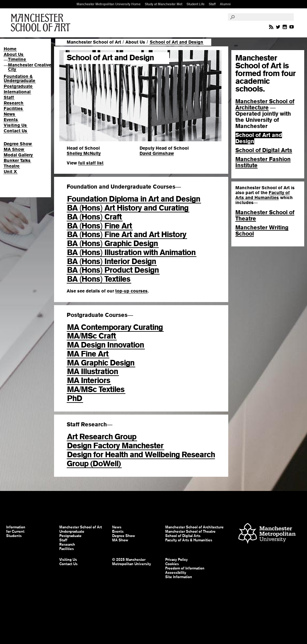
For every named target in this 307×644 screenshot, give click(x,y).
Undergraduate (72, 531)
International (17, 92)
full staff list (91, 163)
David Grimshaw (157, 153)
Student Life (196, 4)
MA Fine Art (88, 354)
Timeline (17, 59)
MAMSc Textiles (96, 389)
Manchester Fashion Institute (263, 162)
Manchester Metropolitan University (267, 534)
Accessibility (176, 573)
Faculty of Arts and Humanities (263, 195)
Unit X (10, 172)
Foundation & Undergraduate (19, 79)
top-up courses (131, 291)
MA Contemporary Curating (115, 327)
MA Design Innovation (105, 345)
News (9, 114)
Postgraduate (18, 86)
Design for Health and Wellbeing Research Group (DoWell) (141, 459)
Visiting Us (15, 125)
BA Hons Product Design (113, 270)
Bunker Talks (17, 160)
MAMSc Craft (91, 336)
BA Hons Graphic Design (112, 243)
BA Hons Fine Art (99, 226)
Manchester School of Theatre (265, 215)
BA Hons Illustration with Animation (131, 252)
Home (10, 49)
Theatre (12, 166)
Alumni (225, 4)
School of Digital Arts (264, 150)
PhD (75, 398)
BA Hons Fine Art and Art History (127, 234)
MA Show (14, 149)
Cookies (172, 564)
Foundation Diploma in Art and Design (134, 199)
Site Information (179, 577)
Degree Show (18, 144)
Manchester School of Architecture (265, 104)
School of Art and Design (259, 138)
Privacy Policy (177, 560)
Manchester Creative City (30, 67)
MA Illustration (93, 371)
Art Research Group (102, 437)
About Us (14, 54)
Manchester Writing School (262, 230)
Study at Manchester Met (164, 4)
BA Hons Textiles (99, 279)
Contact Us (15, 131)
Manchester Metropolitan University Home (109, 4)
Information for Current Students (16, 531)
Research (14, 103)
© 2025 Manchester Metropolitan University (132, 562)
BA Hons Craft (94, 217)
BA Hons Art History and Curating (128, 208)
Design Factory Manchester (115, 446)
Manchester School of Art (42, 23)
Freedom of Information (185, 568)
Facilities (13, 109)
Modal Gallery (18, 155)
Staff (212, 4)
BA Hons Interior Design (111, 261)
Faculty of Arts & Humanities (189, 540)
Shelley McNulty (84, 153)
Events (11, 120)
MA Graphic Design (101, 363)
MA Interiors (89, 380)
